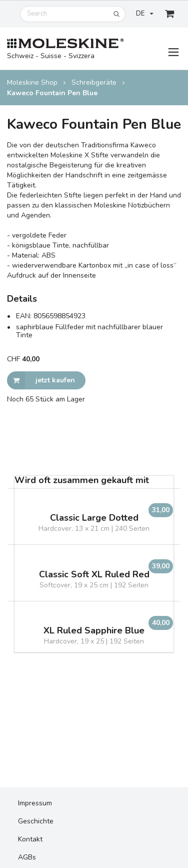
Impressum (35, 803)
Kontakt (30, 839)
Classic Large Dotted (94, 518)
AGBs (27, 857)
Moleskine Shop (32, 82)
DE (144, 14)
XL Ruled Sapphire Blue (94, 631)
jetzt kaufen (41, 380)
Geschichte (36, 821)
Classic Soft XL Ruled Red (94, 575)
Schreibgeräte (94, 82)
